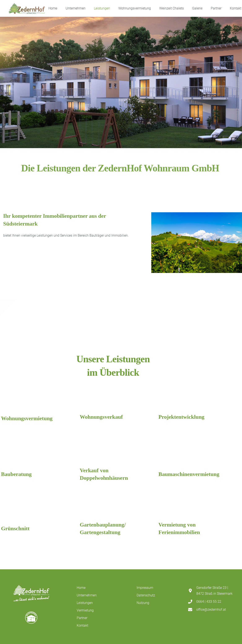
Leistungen (85, 603)
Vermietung (85, 610)
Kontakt (82, 625)
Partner (82, 618)
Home (81, 588)
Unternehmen (87, 595)
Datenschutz (146, 595)
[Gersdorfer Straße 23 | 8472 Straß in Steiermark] (192, 591)
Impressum (145, 588)
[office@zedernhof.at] (192, 609)
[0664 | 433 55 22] (192, 602)
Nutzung (143, 603)
